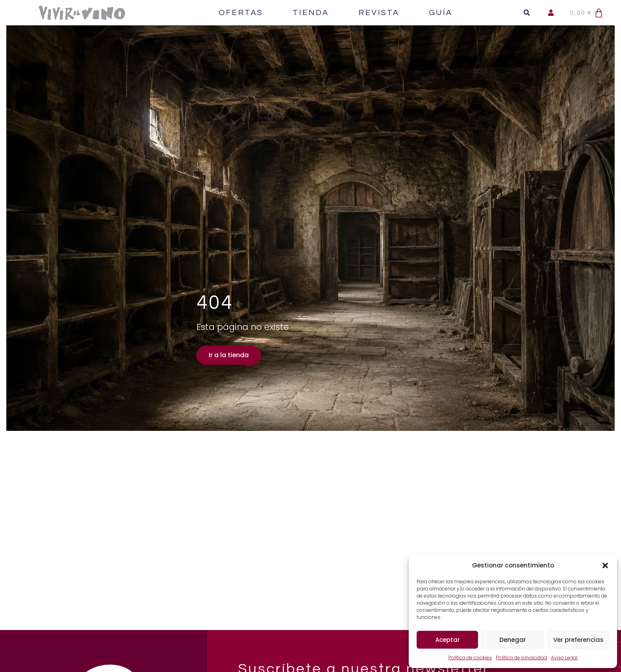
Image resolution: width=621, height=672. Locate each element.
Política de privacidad (521, 658)
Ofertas (241, 13)
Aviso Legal (564, 658)
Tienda (311, 13)
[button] (605, 565)
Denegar (513, 640)
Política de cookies (470, 658)
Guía (441, 13)
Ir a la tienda (228, 355)
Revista (379, 13)
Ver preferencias (578, 640)
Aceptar (448, 640)
